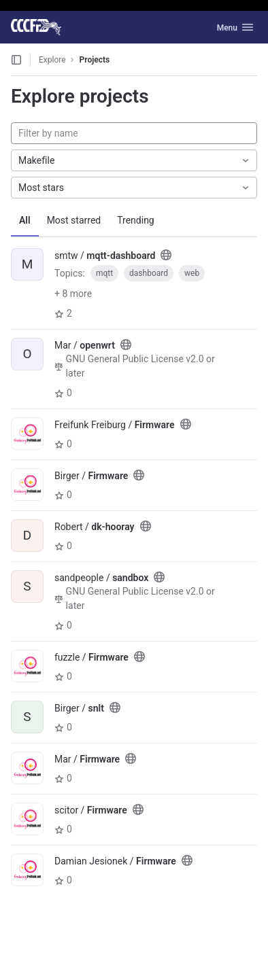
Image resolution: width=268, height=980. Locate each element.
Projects (95, 60)
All (25, 220)
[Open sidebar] (16, 60)
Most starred (74, 220)
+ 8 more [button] (73, 294)
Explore (52, 60)
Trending (136, 220)
